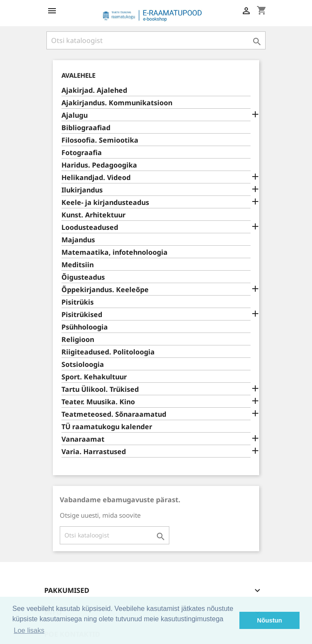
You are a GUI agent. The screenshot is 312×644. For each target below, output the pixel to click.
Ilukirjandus (82, 190)
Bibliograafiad (86, 128)
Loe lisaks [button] (29, 630)
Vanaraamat (83, 439)
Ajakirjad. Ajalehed (94, 90)
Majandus (78, 240)
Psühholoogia (85, 327)
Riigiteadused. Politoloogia (108, 352)
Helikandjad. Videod (96, 178)
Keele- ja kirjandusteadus (105, 203)
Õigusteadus (83, 277)
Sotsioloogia (83, 365)
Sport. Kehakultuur (94, 377)
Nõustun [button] (269, 620)
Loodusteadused (90, 227)
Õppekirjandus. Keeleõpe (105, 290)
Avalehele (78, 75)
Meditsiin (78, 265)
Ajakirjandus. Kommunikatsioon (117, 103)
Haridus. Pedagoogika (99, 165)
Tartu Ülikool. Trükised (100, 389)
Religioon (78, 340)
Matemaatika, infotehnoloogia (115, 252)
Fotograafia (82, 153)
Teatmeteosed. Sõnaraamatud (114, 414)
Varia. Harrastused (94, 452)
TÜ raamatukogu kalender (107, 427)
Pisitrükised (82, 315)
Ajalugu (75, 115)
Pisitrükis (78, 302)
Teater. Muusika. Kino (98, 402)
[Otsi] (156, 40)
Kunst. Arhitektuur (93, 215)
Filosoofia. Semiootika (100, 140)
